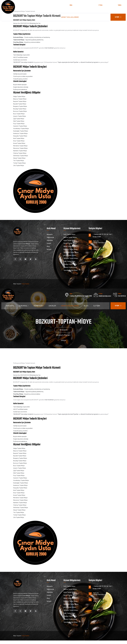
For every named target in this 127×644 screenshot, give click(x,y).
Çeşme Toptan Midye (20, 116)
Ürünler (52, 17)
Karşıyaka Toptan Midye (20, 136)
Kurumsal (24, 17)
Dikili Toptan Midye (19, 121)
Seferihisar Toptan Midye (21, 156)
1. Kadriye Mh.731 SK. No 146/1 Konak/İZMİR (81, 8)
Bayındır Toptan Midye (20, 101)
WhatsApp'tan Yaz (35, 23)
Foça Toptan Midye (19, 124)
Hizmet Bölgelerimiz (70, 17)
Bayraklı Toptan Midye (20, 104)
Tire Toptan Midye (19, 161)
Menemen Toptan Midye (20, 148)
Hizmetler (39, 17)
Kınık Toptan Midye (19, 138)
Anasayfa (10, 17)
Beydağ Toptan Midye (20, 109)
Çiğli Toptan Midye (19, 119)
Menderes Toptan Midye (20, 146)
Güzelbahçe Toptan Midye (21, 129)
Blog (86, 17)
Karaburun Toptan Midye (20, 133)
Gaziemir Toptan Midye (20, 126)
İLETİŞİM (118, 17)
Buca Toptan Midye (19, 114)
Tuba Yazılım (25, 284)
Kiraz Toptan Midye (19, 141)
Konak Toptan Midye (19, 143)
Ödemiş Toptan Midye (20, 153)
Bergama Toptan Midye (20, 106)
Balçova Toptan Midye (20, 99)
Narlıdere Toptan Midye (20, 151)
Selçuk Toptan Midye (19, 158)
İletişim (97, 17)
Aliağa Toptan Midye (19, 96)
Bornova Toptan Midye (20, 111)
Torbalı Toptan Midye (19, 163)
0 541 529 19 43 (122, 8)
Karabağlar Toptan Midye (21, 131)
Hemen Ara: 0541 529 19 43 (21, 23)
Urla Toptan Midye (19, 166)
